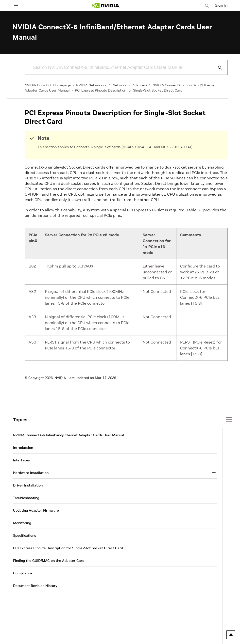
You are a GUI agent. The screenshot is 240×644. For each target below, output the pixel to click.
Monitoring (22, 523)
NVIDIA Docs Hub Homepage (48, 85)
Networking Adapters (130, 85)
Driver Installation (28, 485)
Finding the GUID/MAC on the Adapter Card (49, 561)
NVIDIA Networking (92, 85)
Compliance (23, 573)
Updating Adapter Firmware (36, 510)
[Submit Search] (217, 68)
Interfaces (21, 460)
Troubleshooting (26, 498)
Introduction (23, 448)
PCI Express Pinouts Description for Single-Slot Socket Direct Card (129, 90)
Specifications (25, 535)
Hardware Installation (31, 473)
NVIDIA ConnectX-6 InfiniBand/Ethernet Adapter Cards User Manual (69, 435)
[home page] (106, 6)
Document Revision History (35, 586)
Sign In (221, 5)
